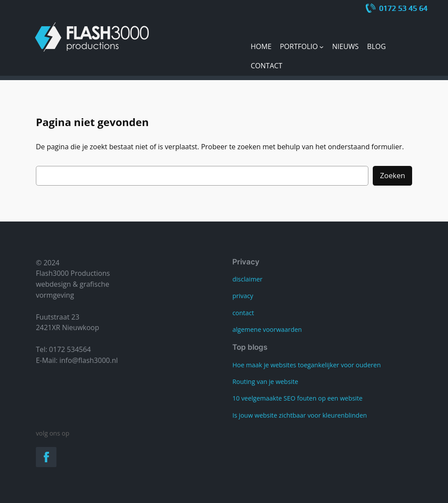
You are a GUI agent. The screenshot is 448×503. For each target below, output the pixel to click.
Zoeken (392, 175)
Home (261, 46)
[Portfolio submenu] (322, 47)
